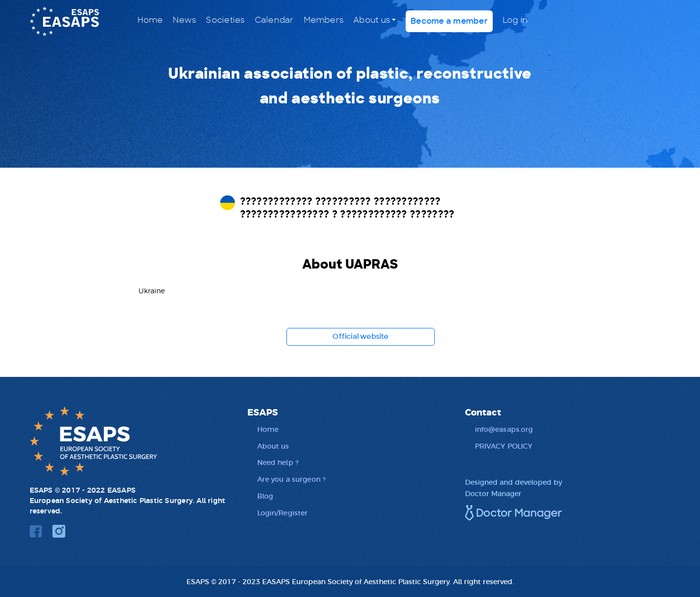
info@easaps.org (504, 429)
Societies (225, 20)
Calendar (274, 20)
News (184, 20)
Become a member (449, 21)
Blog (265, 496)
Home (150, 20)
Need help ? (278, 462)
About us (372, 20)
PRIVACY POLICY (504, 446)
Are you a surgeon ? (292, 479)
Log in (515, 20)
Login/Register (283, 512)
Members (324, 20)
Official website (360, 337)
